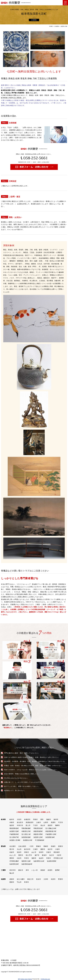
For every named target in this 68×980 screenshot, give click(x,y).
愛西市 (43, 849)
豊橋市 (38, 846)
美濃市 (53, 822)
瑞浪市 (12, 825)
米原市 (53, 879)
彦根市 (12, 879)
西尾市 (61, 846)
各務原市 (27, 819)
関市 (42, 819)
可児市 (61, 822)
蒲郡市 (34, 858)
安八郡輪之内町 (51, 828)
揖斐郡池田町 (38, 831)
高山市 (43, 825)
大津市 (46, 879)
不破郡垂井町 (14, 834)
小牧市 (57, 849)
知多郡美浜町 (14, 864)
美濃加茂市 (30, 822)
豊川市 (12, 849)
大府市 (59, 855)
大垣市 (19, 819)
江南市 (35, 849)
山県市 (46, 822)
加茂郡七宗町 (38, 837)
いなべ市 (35, 870)
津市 (27, 870)
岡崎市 (46, 846)
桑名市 (21, 870)
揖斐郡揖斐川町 (51, 831)
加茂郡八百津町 (15, 840)
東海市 (44, 855)
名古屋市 (13, 846)
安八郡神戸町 (14, 837)
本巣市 (12, 822)
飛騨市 (57, 825)
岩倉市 (12, 852)
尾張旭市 (57, 852)
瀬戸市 (37, 855)
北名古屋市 (22, 846)
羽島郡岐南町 (26, 828)
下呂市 (35, 825)
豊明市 (12, 858)
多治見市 (20, 822)
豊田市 (21, 855)
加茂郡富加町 (50, 837)
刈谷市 (19, 858)
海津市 (56, 819)
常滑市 (49, 858)
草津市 (26, 882)
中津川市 (20, 825)
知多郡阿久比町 (39, 861)
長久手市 (29, 855)
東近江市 (30, 879)
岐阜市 (12, 819)
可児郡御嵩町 (40, 840)
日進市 (49, 852)
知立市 (52, 855)
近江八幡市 (21, 879)
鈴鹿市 (50, 870)
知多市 (41, 858)
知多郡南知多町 (27, 864)
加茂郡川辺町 (14, 831)
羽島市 (35, 819)
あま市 (34, 852)
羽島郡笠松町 (38, 828)
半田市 (26, 858)
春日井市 (27, 849)
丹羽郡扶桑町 (14, 861)
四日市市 (13, 870)
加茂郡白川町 (28, 840)
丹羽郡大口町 (58, 858)
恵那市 (50, 825)
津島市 (26, 852)
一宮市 (31, 846)
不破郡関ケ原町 (51, 834)
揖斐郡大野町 (38, 834)
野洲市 (61, 879)
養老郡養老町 (14, 828)
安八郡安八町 (26, 834)
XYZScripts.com (45, 979)
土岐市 (38, 822)
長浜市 (38, 879)
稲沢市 (50, 849)
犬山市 (19, 849)
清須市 (19, 852)
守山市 (19, 882)
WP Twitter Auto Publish (25, 979)
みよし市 (13, 855)
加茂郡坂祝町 (26, 837)
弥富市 (41, 852)
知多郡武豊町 (52, 861)
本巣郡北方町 (26, 831)
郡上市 (28, 825)
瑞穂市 (49, 819)
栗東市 (12, 882)
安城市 (53, 846)
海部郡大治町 (26, 861)
